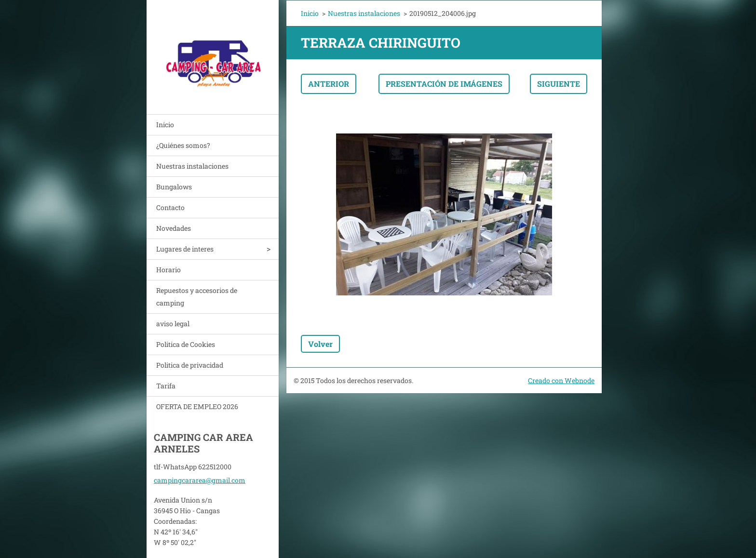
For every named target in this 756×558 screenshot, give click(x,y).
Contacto (170, 207)
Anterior (329, 84)
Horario (169, 270)
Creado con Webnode (561, 380)
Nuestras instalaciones (192, 166)
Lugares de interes (185, 249)
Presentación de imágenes (444, 84)
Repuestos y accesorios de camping (197, 297)
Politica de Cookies (186, 344)
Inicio (165, 125)
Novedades (174, 228)
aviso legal (173, 324)
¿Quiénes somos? (183, 145)
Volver (320, 344)
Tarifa (166, 386)
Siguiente (559, 84)
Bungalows (174, 187)
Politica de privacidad (190, 365)
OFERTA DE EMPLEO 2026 (197, 406)
